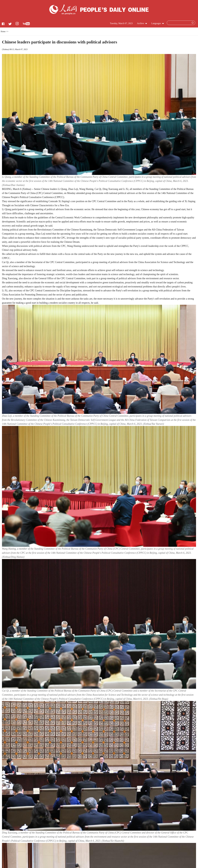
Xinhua (6, 49)
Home (3, 32)
